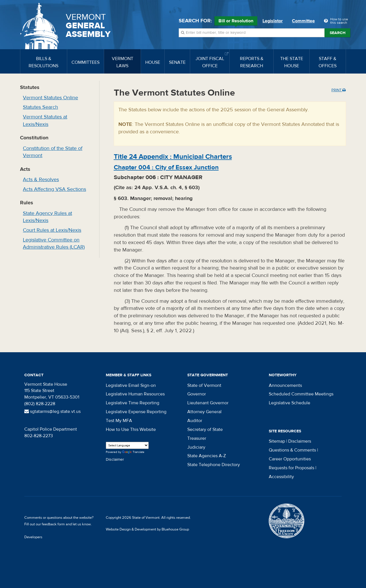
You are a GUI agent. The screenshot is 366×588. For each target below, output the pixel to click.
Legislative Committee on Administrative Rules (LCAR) (54, 244)
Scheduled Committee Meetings (301, 394)
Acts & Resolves (41, 180)
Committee (303, 21)
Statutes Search (40, 107)
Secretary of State (205, 429)
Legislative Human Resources (135, 394)
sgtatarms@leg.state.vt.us (52, 411)
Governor (197, 394)
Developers (33, 537)
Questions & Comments (292, 450)
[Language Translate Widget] (127, 445)
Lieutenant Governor (208, 403)
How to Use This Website (131, 429)
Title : (173, 157)
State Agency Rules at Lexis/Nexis (47, 217)
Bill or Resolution (236, 22)
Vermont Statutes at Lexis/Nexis (45, 121)
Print (339, 90)
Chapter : (166, 167)
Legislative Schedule (290, 403)
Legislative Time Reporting (133, 403)
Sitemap (277, 441)
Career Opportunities (290, 459)
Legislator (273, 21)
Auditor (195, 421)
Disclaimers (300, 441)
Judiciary (196, 447)
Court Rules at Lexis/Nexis (52, 230)
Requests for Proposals (292, 468)
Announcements (285, 385)
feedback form (53, 524)
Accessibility (281, 477)
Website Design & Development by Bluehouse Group (147, 529)
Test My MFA (119, 421)
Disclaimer (115, 460)
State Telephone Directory (214, 465)
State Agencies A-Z (207, 456)
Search (338, 33)
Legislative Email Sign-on (131, 385)
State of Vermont (204, 385)
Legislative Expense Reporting (136, 412)
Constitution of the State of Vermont (53, 152)
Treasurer (197, 438)
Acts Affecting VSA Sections (54, 189)
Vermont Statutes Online (50, 98)
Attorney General (204, 412)
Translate (133, 452)
